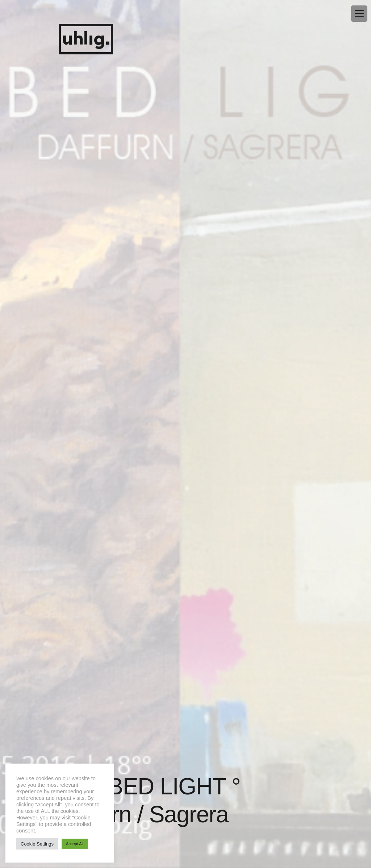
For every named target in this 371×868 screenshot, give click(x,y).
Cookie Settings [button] (37, 844)
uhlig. (86, 39)
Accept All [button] (75, 844)
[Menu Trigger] (359, 14)
